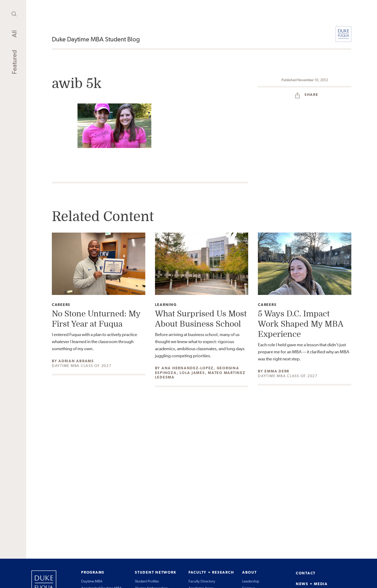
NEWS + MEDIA (312, 584)
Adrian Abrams (76, 361)
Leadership (251, 581)
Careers (61, 305)
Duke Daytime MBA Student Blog (96, 39)
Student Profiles (147, 581)
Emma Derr (277, 371)
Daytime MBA (92, 581)
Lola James (192, 373)
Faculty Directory (202, 581)
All (14, 34)
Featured (14, 62)
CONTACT (306, 573)
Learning (166, 305)
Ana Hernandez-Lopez (188, 368)
